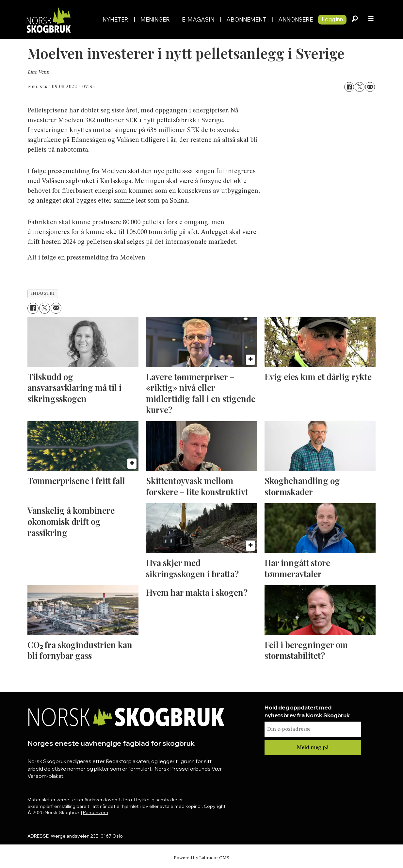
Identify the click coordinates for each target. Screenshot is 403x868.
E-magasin (198, 19)
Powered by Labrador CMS (201, 858)
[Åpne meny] (371, 20)
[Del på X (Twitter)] (360, 87)
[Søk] (355, 20)
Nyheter (115, 19)
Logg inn (332, 19)
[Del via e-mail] (370, 87)
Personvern (96, 812)
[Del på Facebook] (349, 87)
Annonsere (296, 19)
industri (43, 294)
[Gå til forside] (48, 19)
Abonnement (246, 19)
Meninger (155, 19)
